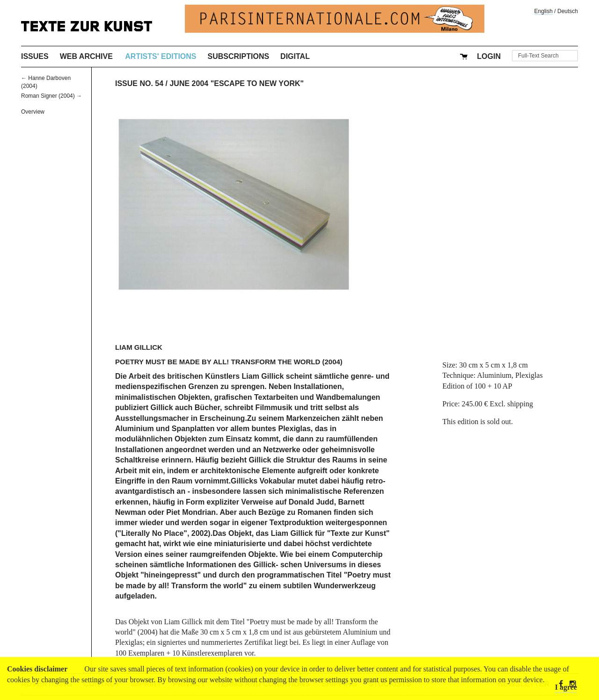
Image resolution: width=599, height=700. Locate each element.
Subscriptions (239, 56)
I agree (566, 687)
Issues (35, 56)
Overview (33, 112)
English (544, 11)
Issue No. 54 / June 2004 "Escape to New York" (209, 83)
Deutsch (568, 11)
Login (489, 56)
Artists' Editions (161, 56)
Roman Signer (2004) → (51, 96)
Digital (295, 56)
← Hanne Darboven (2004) (46, 82)
